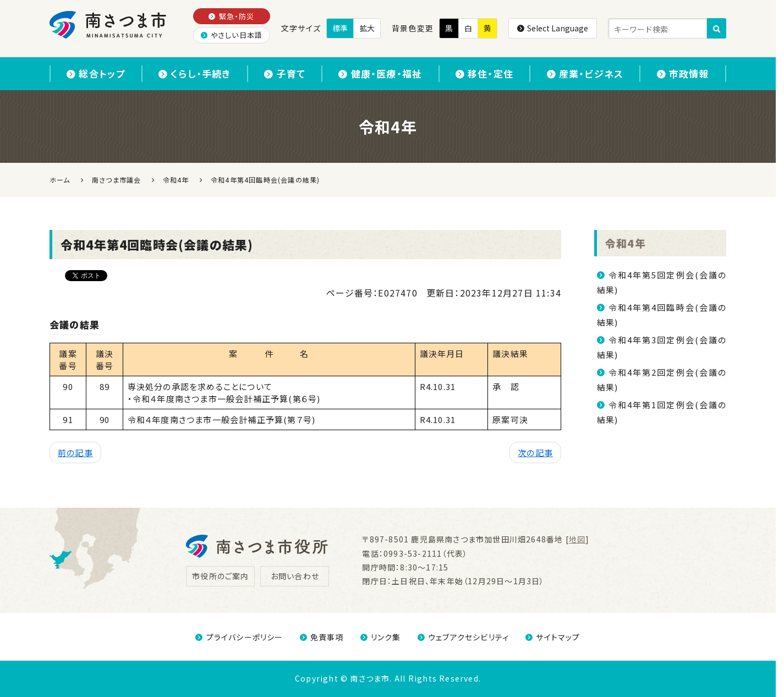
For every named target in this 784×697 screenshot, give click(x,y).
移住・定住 (484, 73)
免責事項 (322, 637)
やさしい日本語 (232, 35)
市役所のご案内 (220, 576)
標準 (340, 28)
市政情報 (683, 73)
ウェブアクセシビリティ (463, 637)
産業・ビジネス (585, 73)
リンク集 (381, 637)
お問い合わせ (295, 576)
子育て (285, 73)
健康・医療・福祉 (380, 73)
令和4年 (626, 243)
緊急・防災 (231, 16)
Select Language (553, 28)
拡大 (367, 28)
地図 (577, 539)
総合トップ (96, 73)
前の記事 (75, 452)
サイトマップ (553, 637)
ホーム (60, 180)
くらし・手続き (195, 73)
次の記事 (535, 452)
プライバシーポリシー (239, 637)
